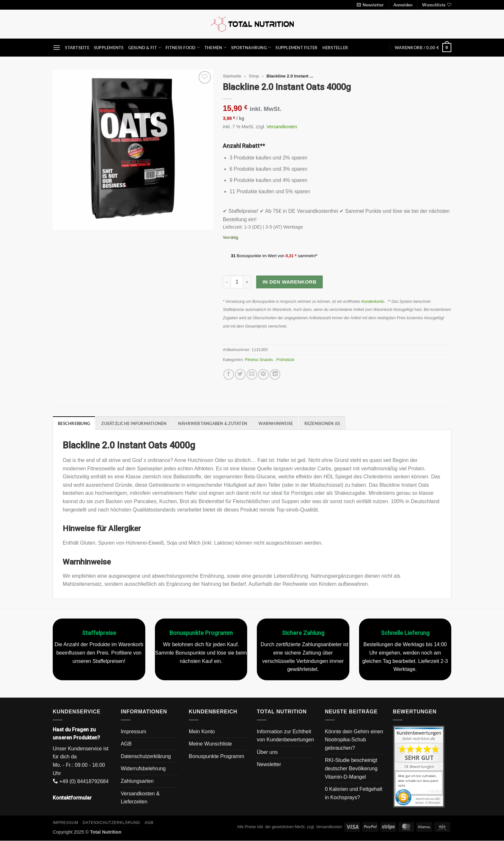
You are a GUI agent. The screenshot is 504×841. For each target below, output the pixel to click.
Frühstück (286, 360)
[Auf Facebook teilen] (229, 374)
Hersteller (335, 48)
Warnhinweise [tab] (276, 423)
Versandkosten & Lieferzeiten (140, 798)
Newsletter (269, 764)
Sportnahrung (251, 47)
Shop (254, 76)
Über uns (267, 752)
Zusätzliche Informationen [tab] (134, 423)
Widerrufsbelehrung (143, 769)
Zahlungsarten (137, 781)
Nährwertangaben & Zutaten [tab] (213, 423)
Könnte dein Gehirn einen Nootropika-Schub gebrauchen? (354, 740)
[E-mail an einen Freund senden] (252, 374)
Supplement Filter (297, 48)
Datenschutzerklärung (146, 756)
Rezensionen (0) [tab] (322, 423)
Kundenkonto (373, 302)
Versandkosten (282, 127)
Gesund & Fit (145, 47)
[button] (370, 5)
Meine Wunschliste (210, 744)
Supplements (109, 48)
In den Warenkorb (290, 282)
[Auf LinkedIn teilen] (275, 374)
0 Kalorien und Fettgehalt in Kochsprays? (354, 793)
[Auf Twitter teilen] (240, 374)
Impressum (134, 732)
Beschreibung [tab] (74, 423)
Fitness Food (183, 47)
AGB (126, 744)
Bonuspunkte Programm (216, 756)
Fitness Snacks (259, 360)
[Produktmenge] (237, 282)
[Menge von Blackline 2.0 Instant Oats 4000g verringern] (227, 282)
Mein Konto (202, 732)
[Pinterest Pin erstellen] (263, 374)
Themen (216, 47)
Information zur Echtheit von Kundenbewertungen (285, 736)
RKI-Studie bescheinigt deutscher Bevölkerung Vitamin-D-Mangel (351, 768)
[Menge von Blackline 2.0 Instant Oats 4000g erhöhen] (247, 282)
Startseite (77, 48)
